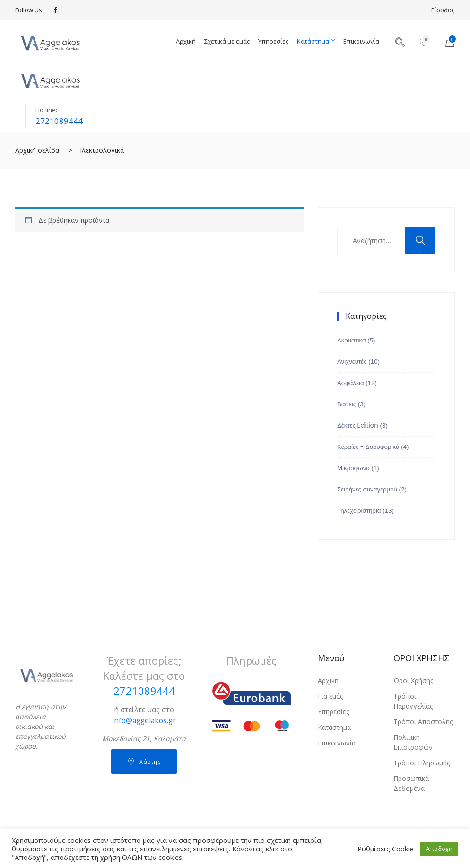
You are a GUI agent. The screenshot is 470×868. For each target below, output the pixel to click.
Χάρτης (144, 762)
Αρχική (186, 41)
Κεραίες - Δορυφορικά (368, 447)
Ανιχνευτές (352, 362)
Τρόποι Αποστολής (423, 722)
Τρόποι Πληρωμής (422, 763)
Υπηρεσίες (273, 41)
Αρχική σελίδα (37, 150)
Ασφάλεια (351, 383)
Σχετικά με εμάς (227, 41)
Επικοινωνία (361, 41)
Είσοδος (443, 10)
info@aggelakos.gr (144, 721)
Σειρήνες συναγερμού (367, 489)
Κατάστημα (316, 41)
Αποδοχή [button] (439, 849)
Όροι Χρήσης (413, 680)
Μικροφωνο (353, 468)
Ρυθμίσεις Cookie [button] (385, 849)
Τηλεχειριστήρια (359, 511)
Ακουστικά (352, 340)
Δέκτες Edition (358, 425)
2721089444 (59, 121)
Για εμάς (330, 696)
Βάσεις (347, 404)
